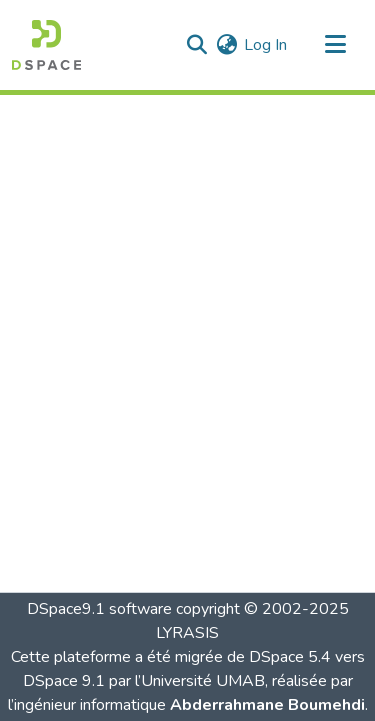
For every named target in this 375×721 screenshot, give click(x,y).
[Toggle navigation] (335, 45)
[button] (46, 45)
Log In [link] (265, 45)
